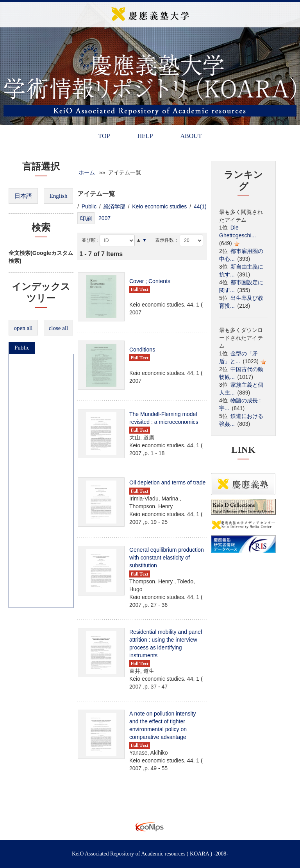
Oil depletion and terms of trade (167, 482)
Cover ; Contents (150, 281)
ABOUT (191, 136)
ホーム (87, 172)
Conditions (142, 350)
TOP (104, 136)
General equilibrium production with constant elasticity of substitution (167, 558)
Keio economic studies (159, 206)
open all (23, 328)
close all (59, 328)
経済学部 (114, 206)
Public (22, 348)
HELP (145, 136)
